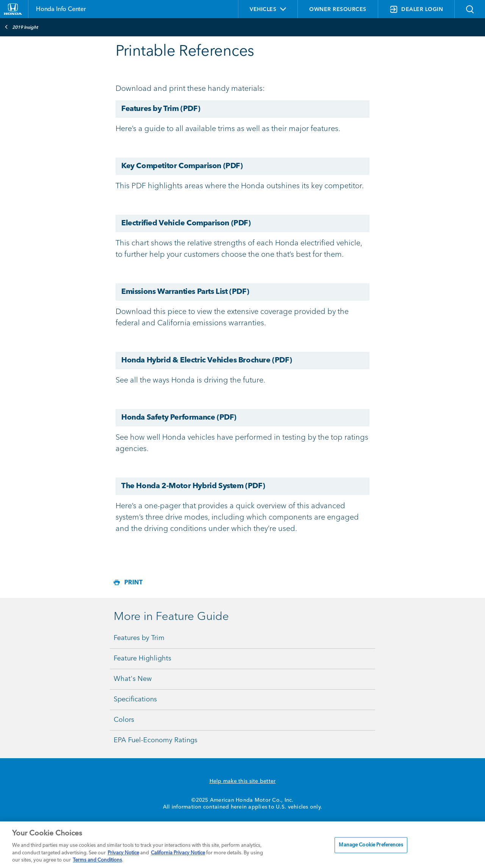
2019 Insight (21, 27)
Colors (124, 720)
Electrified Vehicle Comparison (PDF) (186, 223)
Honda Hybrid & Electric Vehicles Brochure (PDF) (207, 361)
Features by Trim (139, 638)
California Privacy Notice (178, 853)
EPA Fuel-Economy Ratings (156, 740)
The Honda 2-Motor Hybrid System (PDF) (193, 486)
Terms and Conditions (97, 860)
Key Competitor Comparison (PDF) (182, 166)
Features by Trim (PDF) (161, 109)
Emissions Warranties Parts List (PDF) (185, 292)
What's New (133, 679)
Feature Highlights (142, 659)
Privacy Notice (123, 853)
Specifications (135, 699)
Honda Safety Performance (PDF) (179, 418)
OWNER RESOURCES (338, 9)
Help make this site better (243, 781)
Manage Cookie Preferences (371, 845)
